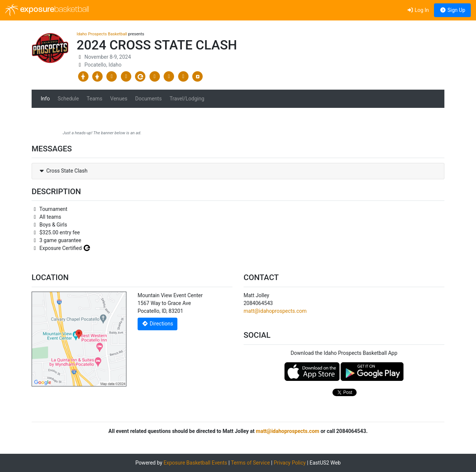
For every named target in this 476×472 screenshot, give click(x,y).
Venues (119, 99)
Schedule (68, 99)
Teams (94, 99)
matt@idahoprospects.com (275, 311)
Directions (158, 324)
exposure (47, 10)
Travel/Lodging (187, 99)
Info (45, 99)
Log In (418, 10)
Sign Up (452, 10)
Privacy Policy (290, 463)
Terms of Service (250, 463)
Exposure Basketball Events (195, 463)
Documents (148, 99)
